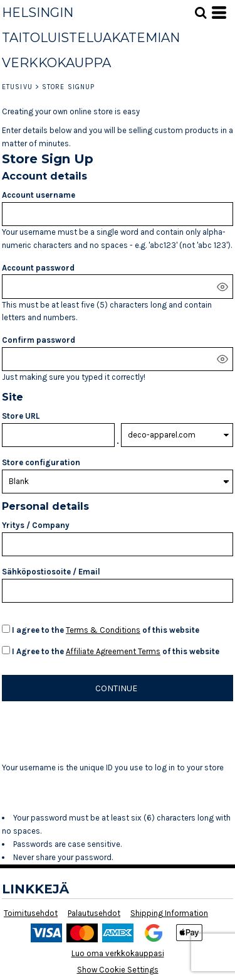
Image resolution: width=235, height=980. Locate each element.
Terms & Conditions (103, 630)
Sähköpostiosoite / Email (51, 572)
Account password (38, 268)
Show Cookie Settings (118, 970)
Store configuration (41, 462)
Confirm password (39, 340)
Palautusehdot (94, 913)
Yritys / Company (36, 525)
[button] (201, 13)
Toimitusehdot (31, 913)
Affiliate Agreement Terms (113, 651)
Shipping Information (169, 913)
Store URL (21, 416)
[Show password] (222, 287)
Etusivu (17, 87)
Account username (39, 195)
